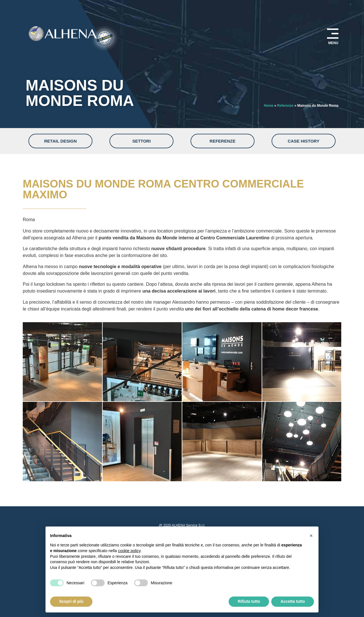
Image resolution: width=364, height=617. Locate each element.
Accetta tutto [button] (293, 601)
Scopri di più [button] (71, 601)
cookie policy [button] (129, 551)
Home (269, 106)
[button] (311, 536)
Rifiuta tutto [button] (249, 601)
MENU (333, 43)
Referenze (285, 106)
